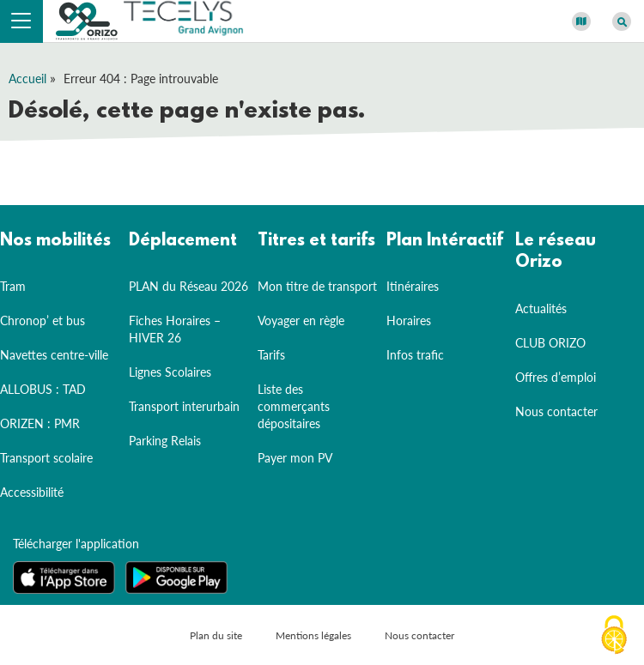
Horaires (409, 320)
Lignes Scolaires (170, 372)
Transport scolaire (46, 458)
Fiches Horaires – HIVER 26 (175, 329)
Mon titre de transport (317, 286)
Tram (13, 286)
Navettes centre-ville (54, 355)
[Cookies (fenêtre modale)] (614, 636)
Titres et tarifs (316, 241)
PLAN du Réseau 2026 (188, 286)
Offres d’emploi (556, 377)
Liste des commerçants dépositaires (294, 406)
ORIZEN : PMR (40, 423)
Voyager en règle (301, 320)
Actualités (541, 308)
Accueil (27, 79)
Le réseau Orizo (556, 252)
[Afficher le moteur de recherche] (622, 21)
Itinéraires (413, 286)
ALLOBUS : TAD (43, 389)
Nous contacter (556, 411)
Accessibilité (32, 492)
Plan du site (216, 635)
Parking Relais (165, 441)
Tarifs (271, 355)
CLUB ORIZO (550, 343)
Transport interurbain (184, 406)
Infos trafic (415, 355)
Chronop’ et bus (43, 320)
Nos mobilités (55, 241)
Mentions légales (313, 635)
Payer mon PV (295, 458)
